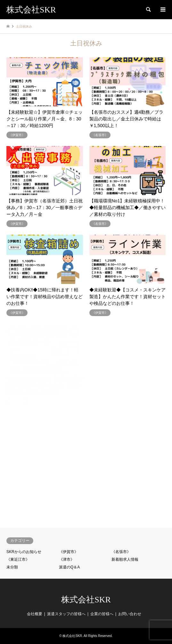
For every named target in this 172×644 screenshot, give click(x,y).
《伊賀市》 (69, 552)
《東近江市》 (18, 559)
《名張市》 (121, 552)
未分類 (12, 567)
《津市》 (67, 559)
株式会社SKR (86, 600)
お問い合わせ (130, 614)
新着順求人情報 (125, 559)
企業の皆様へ (102, 614)
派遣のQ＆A (69, 567)
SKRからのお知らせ (24, 552)
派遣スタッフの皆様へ (66, 614)
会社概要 (35, 614)
